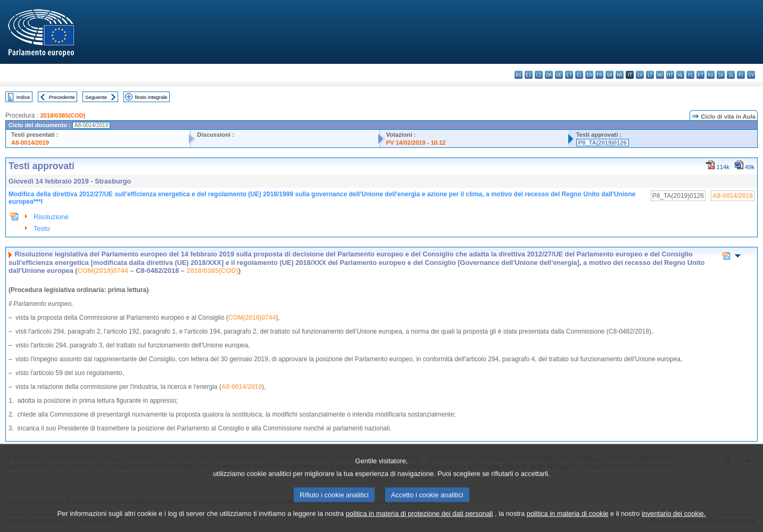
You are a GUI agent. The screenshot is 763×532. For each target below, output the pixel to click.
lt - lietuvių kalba (650, 75)
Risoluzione (51, 217)
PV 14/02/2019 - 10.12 (416, 143)
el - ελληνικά (579, 75)
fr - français (599, 75)
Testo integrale (151, 97)
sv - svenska (751, 75)
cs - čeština (539, 75)
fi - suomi (741, 75)
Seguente (96, 97)
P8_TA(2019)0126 (603, 143)
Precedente (62, 97)
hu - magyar (660, 75)
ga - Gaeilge (609, 75)
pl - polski (690, 75)
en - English (589, 75)
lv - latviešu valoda (640, 75)
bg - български (519, 75)
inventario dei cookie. (674, 523)
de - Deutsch (559, 75)
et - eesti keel (569, 75)
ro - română (711, 75)
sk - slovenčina (721, 75)
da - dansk (549, 75)
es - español (529, 75)
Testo (42, 228)
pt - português (700, 75)
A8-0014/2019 (30, 143)
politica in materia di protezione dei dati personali (420, 523)
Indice (23, 97)
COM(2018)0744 (103, 271)
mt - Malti (670, 75)
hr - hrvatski (620, 75)
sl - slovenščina (731, 75)
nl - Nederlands (680, 75)
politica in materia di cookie (568, 523)
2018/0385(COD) (63, 115)
